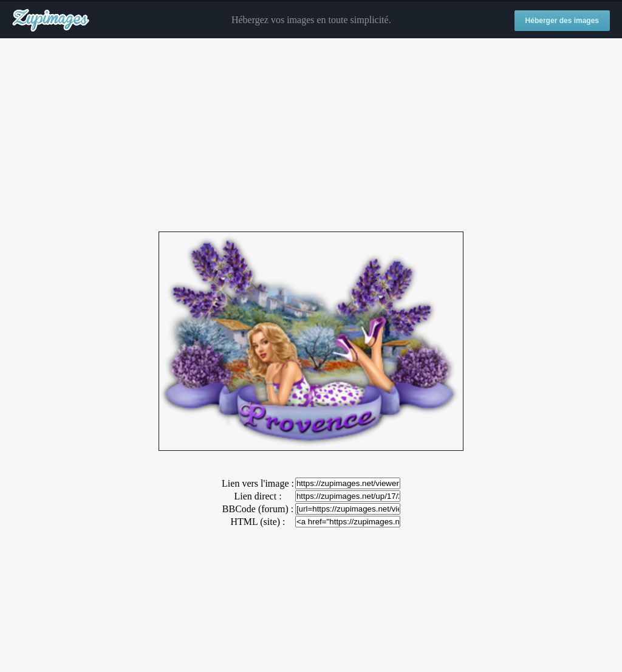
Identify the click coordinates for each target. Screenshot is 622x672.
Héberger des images (562, 21)
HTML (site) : (258, 522)
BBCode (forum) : (258, 509)
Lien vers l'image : (258, 483)
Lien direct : (258, 496)
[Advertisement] (311, 135)
